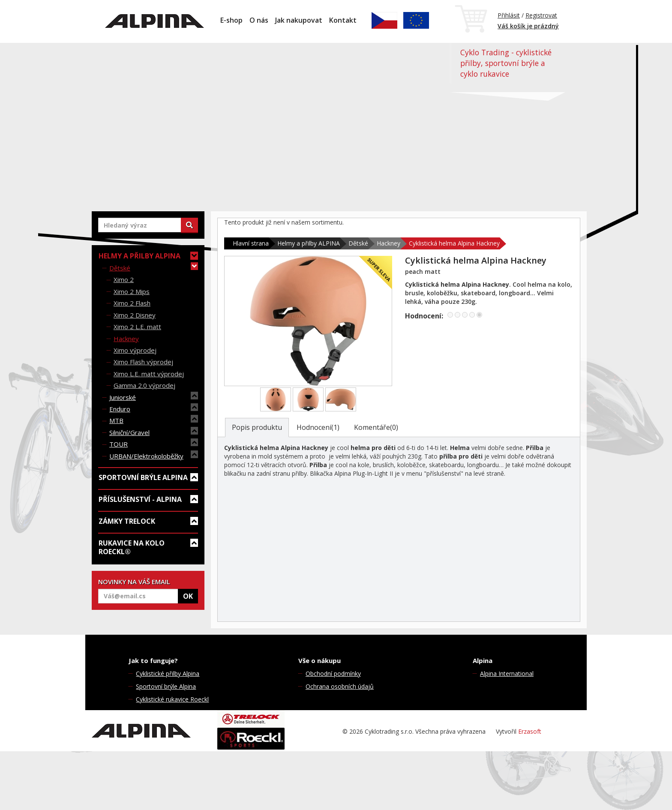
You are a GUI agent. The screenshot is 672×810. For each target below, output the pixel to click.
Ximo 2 (124, 279)
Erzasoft (530, 731)
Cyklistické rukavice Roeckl (172, 699)
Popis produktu (257, 427)
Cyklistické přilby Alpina (168, 673)
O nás (259, 20)
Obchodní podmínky (333, 673)
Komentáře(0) (376, 427)
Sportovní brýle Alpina (166, 686)
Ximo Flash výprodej (143, 362)
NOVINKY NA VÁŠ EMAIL (134, 582)
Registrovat (541, 15)
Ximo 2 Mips (132, 291)
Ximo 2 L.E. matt (137, 327)
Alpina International (507, 673)
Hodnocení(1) (318, 427)
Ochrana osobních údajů (340, 686)
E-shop (231, 20)
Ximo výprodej (135, 350)
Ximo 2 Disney (135, 315)
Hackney (126, 339)
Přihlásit (509, 15)
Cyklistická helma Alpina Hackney (454, 243)
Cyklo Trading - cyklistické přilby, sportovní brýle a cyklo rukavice (506, 63)
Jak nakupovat (299, 20)
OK (188, 596)
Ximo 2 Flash (132, 303)
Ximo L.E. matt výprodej (149, 374)
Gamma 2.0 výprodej (144, 385)
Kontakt (343, 20)
